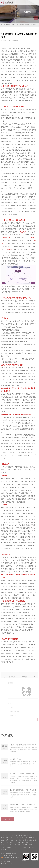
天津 (20, 840)
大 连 (20, 835)
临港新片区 (32, 838)
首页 (2, 25)
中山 (7, 845)
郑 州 (17, 838)
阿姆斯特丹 (10, 847)
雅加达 (24, 847)
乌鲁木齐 (26, 835)
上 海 (3, 835)
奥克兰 (20, 845)
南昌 (31, 842)
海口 (16, 840)
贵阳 (27, 842)
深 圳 (3, 838)
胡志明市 (4, 850)
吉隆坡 (30, 845)
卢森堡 (3, 847)
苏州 (25, 840)
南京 (3, 842)
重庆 (11, 842)
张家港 (8, 840)
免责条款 (4, 862)
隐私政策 (9, 862)
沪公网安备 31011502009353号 (10, 858)
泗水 (29, 847)
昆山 (15, 842)
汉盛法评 (14, 25)
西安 (23, 842)
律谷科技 (10, 864)
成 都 (26, 838)
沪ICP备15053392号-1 (7, 855)
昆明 (11, 845)
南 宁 (7, 835)
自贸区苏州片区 (32, 840)
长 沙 (31, 835)
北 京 (12, 835)
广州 (7, 842)
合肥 (19, 842)
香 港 (15, 845)
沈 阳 (7, 838)
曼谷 (15, 847)
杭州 (12, 840)
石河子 (12, 838)
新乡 (3, 845)
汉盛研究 (8, 25)
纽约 (20, 847)
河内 (33, 847)
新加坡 (25, 845)
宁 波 (16, 835)
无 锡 (3, 840)
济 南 (21, 838)
